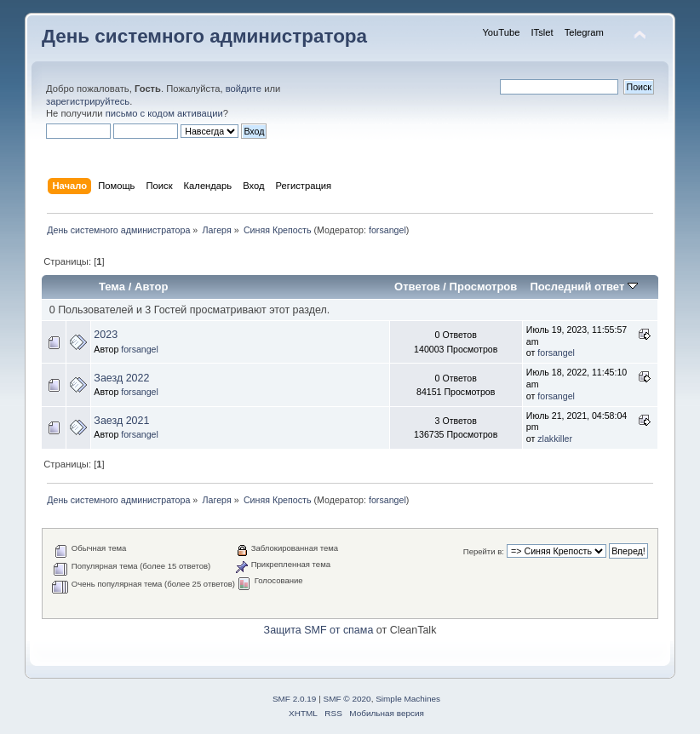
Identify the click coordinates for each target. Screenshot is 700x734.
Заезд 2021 (121, 421)
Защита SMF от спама (319, 630)
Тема (112, 287)
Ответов (417, 287)
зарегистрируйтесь (88, 101)
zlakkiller (555, 439)
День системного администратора (204, 36)
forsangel (387, 230)
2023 (106, 335)
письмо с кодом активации (164, 113)
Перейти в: (484, 551)
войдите (244, 89)
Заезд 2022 (121, 378)
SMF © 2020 (347, 699)
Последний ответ (583, 287)
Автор (151, 287)
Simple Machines (408, 699)
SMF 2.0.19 (295, 699)
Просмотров (484, 287)
